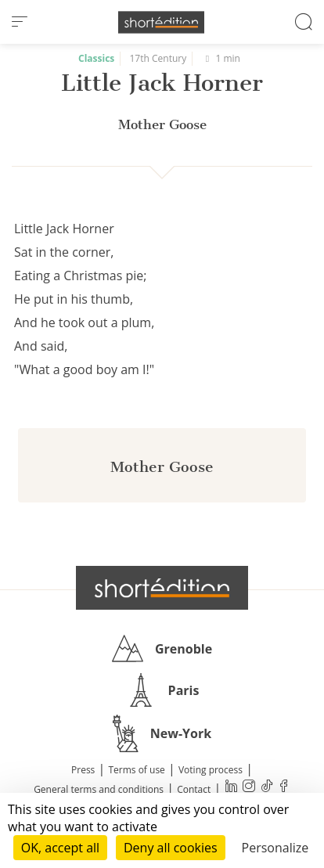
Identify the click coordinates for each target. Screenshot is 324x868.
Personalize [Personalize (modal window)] (275, 848)
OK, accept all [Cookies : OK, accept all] (60, 848)
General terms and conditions (99, 789)
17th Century (158, 58)
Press (83, 770)
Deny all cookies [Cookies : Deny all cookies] (171, 848)
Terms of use (136, 770)
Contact (194, 789)
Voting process (211, 770)
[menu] (20, 22)
